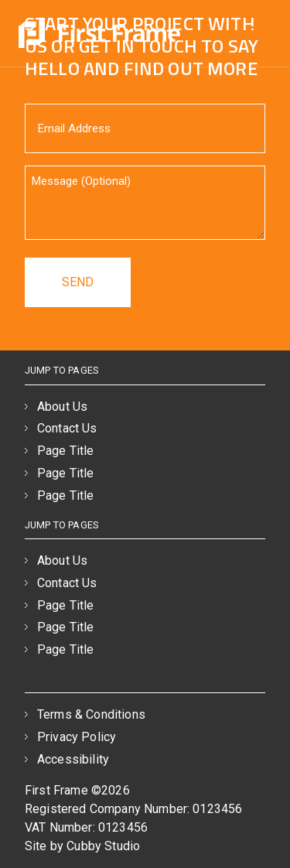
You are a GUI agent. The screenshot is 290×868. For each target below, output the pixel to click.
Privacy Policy (77, 737)
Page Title (66, 451)
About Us (62, 407)
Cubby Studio (103, 846)
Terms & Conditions (91, 714)
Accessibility (73, 759)
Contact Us (67, 428)
